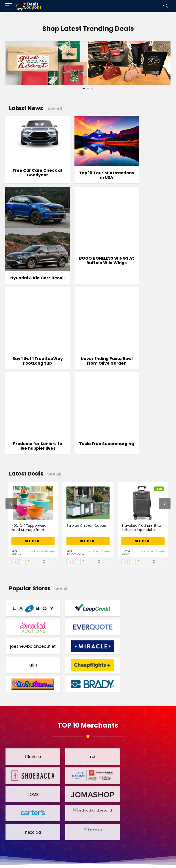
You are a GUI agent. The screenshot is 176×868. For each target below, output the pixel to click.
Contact (146, 858)
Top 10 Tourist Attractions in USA (88, 165)
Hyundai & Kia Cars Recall (145, 192)
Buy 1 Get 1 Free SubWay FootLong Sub (88, 267)
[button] (11, 63)
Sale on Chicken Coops (86, 425)
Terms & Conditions (60, 858)
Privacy (94, 858)
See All (55, 109)
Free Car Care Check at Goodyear (31, 163)
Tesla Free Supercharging (88, 341)
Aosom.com (75, 454)
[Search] (166, 6)
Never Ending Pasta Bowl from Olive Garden (145, 267)
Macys (16, 454)
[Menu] (9, 6)
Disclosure (120, 858)
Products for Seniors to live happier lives (31, 344)
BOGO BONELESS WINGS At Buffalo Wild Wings (31, 267)
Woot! (125, 454)
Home (28, 858)
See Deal (33, 441)
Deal (14, 451)
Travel (126, 451)
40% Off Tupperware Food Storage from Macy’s (29, 429)
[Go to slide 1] (84, 89)
